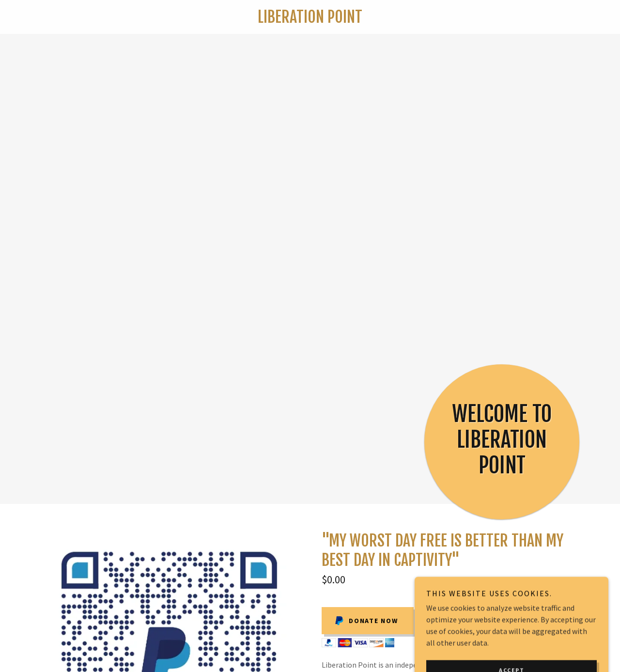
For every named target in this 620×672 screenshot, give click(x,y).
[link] (310, 20)
